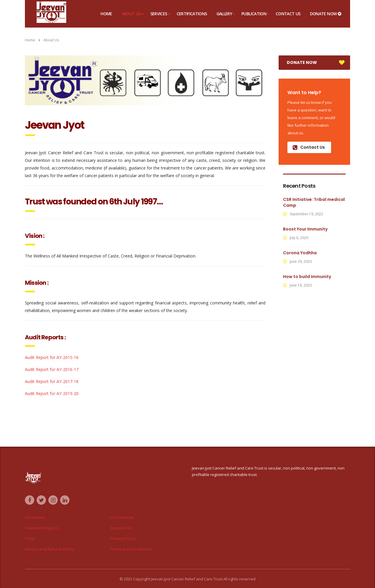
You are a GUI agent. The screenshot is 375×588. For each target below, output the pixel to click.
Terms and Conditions (131, 549)
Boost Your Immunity (305, 229)
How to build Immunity (307, 277)
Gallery (224, 14)
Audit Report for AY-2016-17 (52, 369)
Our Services (122, 517)
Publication (254, 14)
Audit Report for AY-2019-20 (52, 393)
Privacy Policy (123, 538)
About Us (131, 14)
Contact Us (288, 14)
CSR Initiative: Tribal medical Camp (314, 202)
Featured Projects (42, 528)
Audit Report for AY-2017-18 (52, 381)
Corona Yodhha (300, 253)
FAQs (30, 538)
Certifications (192, 14)
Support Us (121, 528)
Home (106, 14)
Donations (35, 517)
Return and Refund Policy (49, 549)
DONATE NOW (325, 14)
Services (159, 14)
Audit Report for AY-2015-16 (52, 357)
